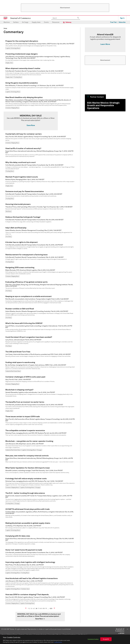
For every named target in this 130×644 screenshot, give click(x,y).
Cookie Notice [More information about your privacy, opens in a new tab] (58, 643)
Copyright (51, 635)
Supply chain (36, 22)
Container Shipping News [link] (12, 108)
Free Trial (113, 22)
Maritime (7, 22)
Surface (16, 22)
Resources (56, 22)
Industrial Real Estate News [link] (13, 371)
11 (46, 608)
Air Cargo (25, 22)
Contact (21, 635)
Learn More (105, 44)
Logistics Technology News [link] (13, 48)
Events (46, 22)
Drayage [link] (39, 450)
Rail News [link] (8, 211)
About (3, 635)
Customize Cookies (93, 640)
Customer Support (40, 635)
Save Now (31, 125)
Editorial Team (12, 635)
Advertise (29, 635)
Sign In (122, 18)
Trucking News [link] (18, 77)
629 (51, 608)
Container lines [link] (25, 589)
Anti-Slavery (82, 635)
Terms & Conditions (70, 635)
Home (5, 28)
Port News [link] (9, 237)
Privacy (59, 635)
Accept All (106, 640)
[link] (40, 121)
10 (44, 608)
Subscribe (122, 22)
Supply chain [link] (9, 63)
